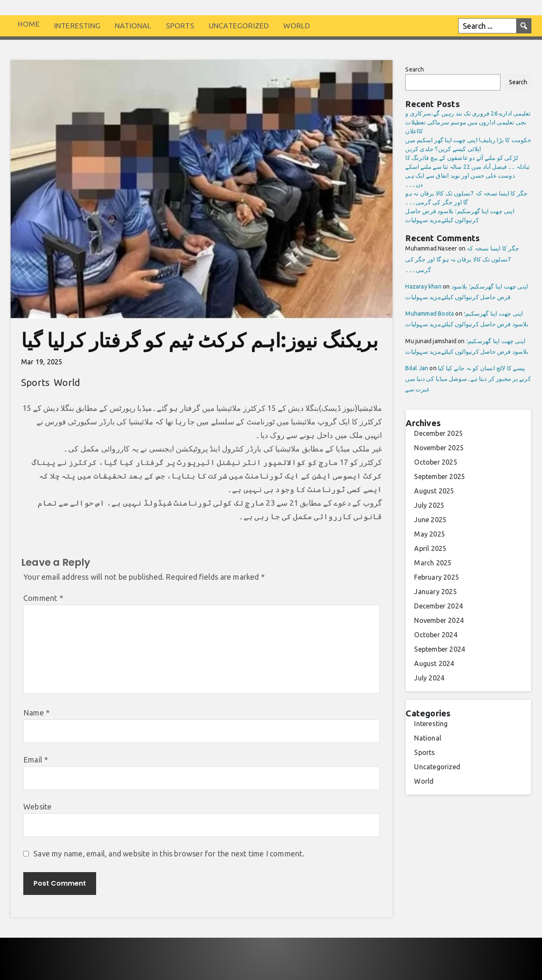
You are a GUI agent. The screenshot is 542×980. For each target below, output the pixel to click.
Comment (43, 598)
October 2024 (436, 635)
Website (37, 807)
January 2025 (435, 592)
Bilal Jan (417, 368)
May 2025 (430, 534)
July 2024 (429, 678)
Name (36, 713)
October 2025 (436, 462)
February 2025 (437, 577)
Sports (180, 26)
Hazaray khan (423, 286)
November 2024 (439, 620)
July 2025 (429, 505)
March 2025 (433, 563)
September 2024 (440, 649)
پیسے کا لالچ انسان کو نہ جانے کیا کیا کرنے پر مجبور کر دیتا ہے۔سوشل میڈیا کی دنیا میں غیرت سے (468, 379)
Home (29, 24)
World (297, 26)
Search (415, 69)
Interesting (77, 26)
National (133, 26)
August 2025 (434, 491)
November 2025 (439, 448)
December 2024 (438, 606)
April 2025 (430, 548)
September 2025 (440, 476)
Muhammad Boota (430, 314)
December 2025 (438, 433)
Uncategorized (239, 26)
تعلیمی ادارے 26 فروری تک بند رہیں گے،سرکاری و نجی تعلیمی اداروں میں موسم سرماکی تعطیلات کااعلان (468, 122)
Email (36, 760)
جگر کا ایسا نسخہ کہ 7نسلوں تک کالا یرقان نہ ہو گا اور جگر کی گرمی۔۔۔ (462, 259)
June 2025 (430, 520)
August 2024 (434, 663)
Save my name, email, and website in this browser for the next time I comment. (169, 853)
